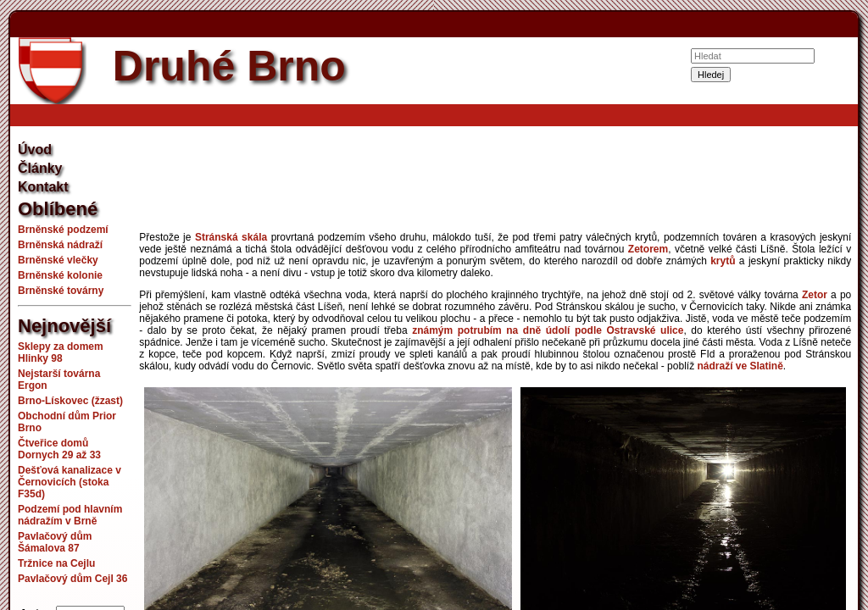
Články (40, 168)
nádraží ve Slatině (740, 366)
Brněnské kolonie (60, 275)
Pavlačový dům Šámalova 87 (55, 542)
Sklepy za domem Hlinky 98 (61, 352)
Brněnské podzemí (63, 230)
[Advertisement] (495, 181)
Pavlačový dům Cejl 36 (72, 579)
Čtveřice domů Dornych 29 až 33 (59, 449)
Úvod (35, 150)
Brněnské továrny (61, 291)
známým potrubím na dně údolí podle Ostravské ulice (548, 330)
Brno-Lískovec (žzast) (70, 401)
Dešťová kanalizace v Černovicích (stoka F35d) (70, 482)
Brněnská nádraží (60, 245)
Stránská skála (231, 237)
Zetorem (648, 249)
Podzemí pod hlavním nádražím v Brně (70, 515)
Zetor (815, 295)
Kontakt (43, 187)
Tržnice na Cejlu (56, 563)
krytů (723, 261)
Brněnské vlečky (58, 260)
